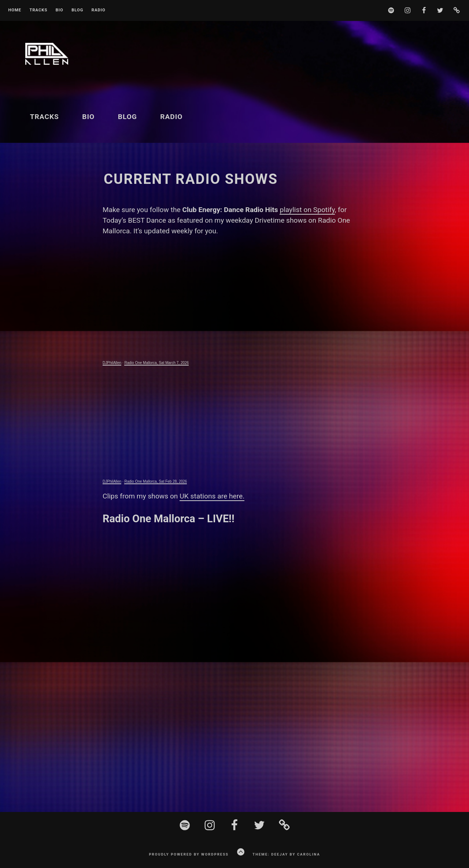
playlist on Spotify (307, 210)
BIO (60, 10)
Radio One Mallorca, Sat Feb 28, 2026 (156, 481)
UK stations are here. (212, 496)
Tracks (38, 10)
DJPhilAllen (112, 363)
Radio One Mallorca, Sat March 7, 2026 (156, 363)
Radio (99, 10)
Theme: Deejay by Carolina (286, 854)
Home (15, 10)
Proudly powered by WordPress (189, 854)
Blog (77, 10)
